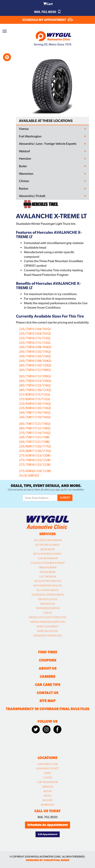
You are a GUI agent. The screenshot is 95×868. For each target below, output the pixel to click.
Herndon (25, 159)
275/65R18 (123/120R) (35, 455)
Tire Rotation (47, 604)
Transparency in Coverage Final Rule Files (47, 709)
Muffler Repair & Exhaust (48, 586)
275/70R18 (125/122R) (35, 460)
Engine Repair (47, 572)
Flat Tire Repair (48, 577)
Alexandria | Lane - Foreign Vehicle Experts (48, 144)
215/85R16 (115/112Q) (35, 394)
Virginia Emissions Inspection (48, 622)
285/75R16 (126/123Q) (35, 390)
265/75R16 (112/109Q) (35, 370)
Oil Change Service (48, 590)
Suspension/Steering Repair (48, 595)
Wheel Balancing (47, 631)
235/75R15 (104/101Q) (35, 329)
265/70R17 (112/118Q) (35, 428)
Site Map (47, 701)
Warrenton (26, 174)
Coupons (48, 660)
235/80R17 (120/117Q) (35, 446)
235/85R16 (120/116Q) (35, 404)
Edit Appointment (48, 834)
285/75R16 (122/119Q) (35, 385)
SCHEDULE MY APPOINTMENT (48, 20)
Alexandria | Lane (47, 764)
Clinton (24, 181)
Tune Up (48, 613)
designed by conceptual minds (48, 860)
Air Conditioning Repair (47, 540)
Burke (23, 166)
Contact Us (47, 693)
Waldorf (24, 151)
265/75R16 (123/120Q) (35, 381)
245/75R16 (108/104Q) (35, 347)
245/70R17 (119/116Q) (35, 413)
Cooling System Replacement (48, 563)
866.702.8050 (47, 12)
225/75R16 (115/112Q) (35, 338)
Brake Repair (47, 549)
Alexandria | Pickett (32, 196)
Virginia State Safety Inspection (47, 617)
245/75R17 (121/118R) (34, 437)
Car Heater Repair (48, 558)
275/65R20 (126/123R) (35, 471)
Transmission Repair (48, 608)
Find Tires (48, 652)
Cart (48, 4)
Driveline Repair (48, 568)
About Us (48, 668)
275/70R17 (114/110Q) (35, 433)
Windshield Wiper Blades (48, 636)
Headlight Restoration (48, 581)
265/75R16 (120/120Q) (35, 365)
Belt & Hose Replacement (47, 554)
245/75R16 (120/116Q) (35, 352)
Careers (47, 676)
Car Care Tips (48, 685)
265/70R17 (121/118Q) (35, 424)
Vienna (24, 129)
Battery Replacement (48, 545)
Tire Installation (47, 599)
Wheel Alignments (48, 627)
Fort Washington (30, 136)
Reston (24, 189)
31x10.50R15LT (29, 476)
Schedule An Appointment (47, 825)
